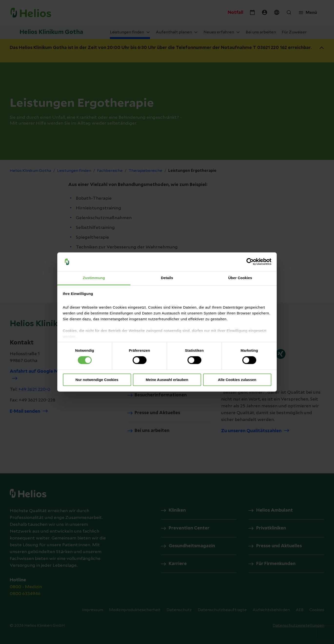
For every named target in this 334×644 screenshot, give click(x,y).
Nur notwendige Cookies (97, 380)
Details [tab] (167, 278)
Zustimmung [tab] (94, 278)
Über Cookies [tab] (240, 278)
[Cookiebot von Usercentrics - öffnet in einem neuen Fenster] (250, 262)
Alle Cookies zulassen (237, 380)
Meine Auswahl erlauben (167, 380)
